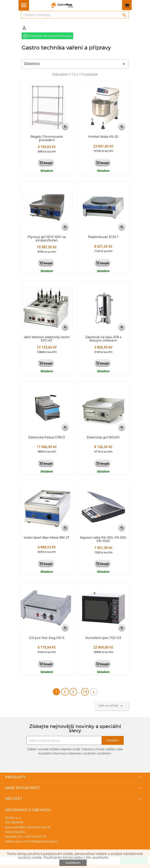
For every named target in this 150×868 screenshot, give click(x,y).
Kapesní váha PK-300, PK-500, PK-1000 (103, 539)
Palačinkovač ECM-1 (103, 237)
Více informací (121, 857)
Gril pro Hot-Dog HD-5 (47, 638)
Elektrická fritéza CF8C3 (47, 438)
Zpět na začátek (111, 706)
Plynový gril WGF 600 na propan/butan (47, 239)
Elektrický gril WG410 (103, 438)
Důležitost (75, 64)
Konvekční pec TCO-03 (103, 638)
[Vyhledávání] (75, 15)
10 (85, 692)
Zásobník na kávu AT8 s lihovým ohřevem (103, 339)
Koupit (46, 163)
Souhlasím (73, 863)
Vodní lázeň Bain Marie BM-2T (47, 538)
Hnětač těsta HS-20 (103, 137)
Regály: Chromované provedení (47, 139)
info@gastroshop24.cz (44, 841)
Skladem (47, 171)
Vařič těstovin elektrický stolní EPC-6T (47, 339)
